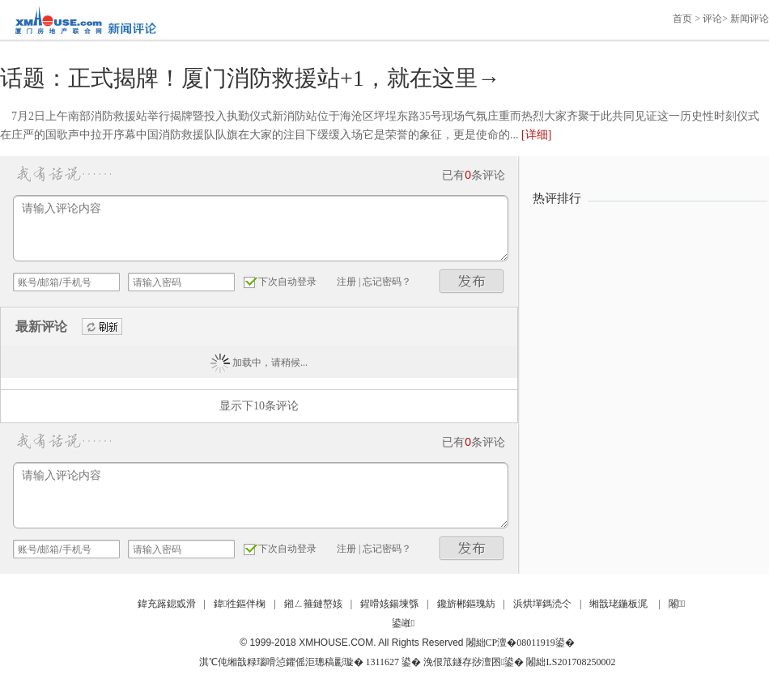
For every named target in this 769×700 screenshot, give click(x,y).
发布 (472, 281)
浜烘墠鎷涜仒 (542, 604)
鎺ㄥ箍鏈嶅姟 (313, 604)
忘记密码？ (387, 282)
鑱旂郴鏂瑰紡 (466, 604)
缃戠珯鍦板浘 (618, 604)
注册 (346, 282)
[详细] (536, 135)
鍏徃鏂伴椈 (240, 604)
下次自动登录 (287, 282)
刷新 (102, 327)
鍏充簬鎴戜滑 (167, 604)
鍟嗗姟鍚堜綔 (389, 604)
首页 (682, 19)
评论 (712, 19)
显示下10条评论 (259, 406)
